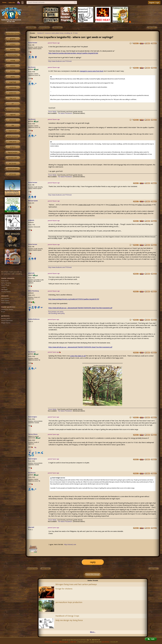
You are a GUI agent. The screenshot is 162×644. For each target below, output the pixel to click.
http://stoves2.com (70, 544)
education (13, 120)
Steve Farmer (33, 43)
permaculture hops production (69, 602)
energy (13, 60)
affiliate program (64, 642)
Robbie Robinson (34, 319)
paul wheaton (106, 642)
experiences (13, 131)
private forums (13, 169)
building (13, 50)
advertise (55, 642)
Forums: (33, 33)
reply (93, 562)
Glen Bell (31, 527)
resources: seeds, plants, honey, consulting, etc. (59, 33)
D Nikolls (31, 220)
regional (13, 115)
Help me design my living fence (69, 620)
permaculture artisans (13, 109)
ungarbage (13, 82)
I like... (30, 55)
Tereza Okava (33, 434)
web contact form (107, 134)
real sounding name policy (56, 313)
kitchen (13, 71)
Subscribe (12, 3)
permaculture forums (13, 33)
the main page (127, 134)
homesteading (13, 55)
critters (13, 44)
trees (76, 33)
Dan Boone (32, 67)
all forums (13, 174)
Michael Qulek (33, 201)
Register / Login (154, 3)
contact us (47, 642)
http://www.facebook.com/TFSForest (60, 61)
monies (13, 66)
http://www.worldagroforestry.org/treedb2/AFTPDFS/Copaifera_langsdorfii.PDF (74, 299)
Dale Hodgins (33, 417)
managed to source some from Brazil (92, 71)
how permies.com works (56, 312)
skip (13, 125)
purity (13, 77)
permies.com (13, 158)
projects (13, 147)
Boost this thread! (93, 575)
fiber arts (13, 98)
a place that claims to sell (78, 356)
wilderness (13, 93)
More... (93, 632)
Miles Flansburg (33, 291)
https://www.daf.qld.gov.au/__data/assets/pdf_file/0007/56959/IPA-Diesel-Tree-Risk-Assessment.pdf (80, 308)
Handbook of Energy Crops (67, 616)
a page (55, 127)
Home (4, 2)
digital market (13, 152)
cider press (13, 142)
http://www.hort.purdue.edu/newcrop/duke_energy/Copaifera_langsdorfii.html (73, 53)
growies (13, 39)
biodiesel (40, 33)
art (13, 104)
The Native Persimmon (65, 113)
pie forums (13, 163)
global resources (13, 136)
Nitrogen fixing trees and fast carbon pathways (76, 584)
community (13, 87)
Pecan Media (52, 112)
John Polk (31, 273)
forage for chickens (64, 589)
